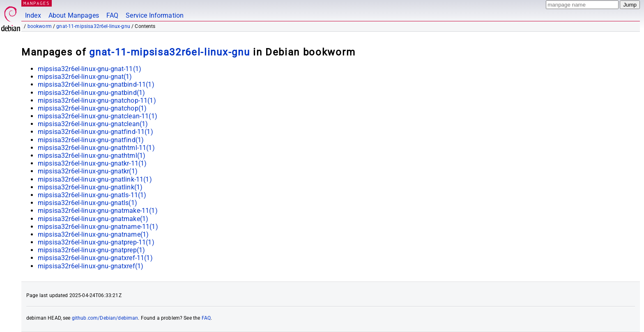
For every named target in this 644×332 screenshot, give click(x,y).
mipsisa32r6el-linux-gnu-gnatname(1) (93, 234)
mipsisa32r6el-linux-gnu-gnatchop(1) (92, 108)
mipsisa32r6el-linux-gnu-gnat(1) (85, 77)
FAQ (112, 15)
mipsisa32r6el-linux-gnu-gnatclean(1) (93, 124)
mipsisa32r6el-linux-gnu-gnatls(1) (87, 203)
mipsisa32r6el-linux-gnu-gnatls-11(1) (92, 195)
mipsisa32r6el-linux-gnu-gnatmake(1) (93, 219)
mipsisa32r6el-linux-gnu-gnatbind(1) (91, 93)
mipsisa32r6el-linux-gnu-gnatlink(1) (90, 187)
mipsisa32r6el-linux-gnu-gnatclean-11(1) (98, 116)
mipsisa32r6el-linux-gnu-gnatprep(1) (91, 250)
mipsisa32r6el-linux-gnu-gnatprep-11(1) (96, 242)
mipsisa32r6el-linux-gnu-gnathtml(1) (92, 156)
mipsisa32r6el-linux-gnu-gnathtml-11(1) (96, 148)
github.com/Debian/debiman (105, 318)
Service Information (155, 15)
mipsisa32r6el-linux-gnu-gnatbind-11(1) (96, 84)
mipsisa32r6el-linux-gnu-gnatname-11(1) (98, 227)
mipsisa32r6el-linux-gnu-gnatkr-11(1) (92, 163)
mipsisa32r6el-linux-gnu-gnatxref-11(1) (95, 258)
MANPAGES (37, 3)
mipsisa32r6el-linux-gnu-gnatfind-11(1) (95, 132)
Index (33, 15)
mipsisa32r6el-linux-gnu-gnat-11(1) (90, 69)
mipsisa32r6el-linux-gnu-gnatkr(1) (88, 171)
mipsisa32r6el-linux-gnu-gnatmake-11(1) (98, 211)
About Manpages (74, 15)
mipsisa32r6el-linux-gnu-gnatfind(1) (91, 140)
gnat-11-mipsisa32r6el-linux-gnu (93, 26)
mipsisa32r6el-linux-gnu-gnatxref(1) (91, 266)
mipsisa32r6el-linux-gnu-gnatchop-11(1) (97, 100)
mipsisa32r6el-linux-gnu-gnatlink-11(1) (95, 179)
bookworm (40, 26)
